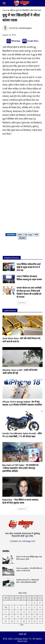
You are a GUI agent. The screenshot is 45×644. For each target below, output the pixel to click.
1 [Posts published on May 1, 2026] (29, 603)
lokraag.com (29, 541)
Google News (33, 41)
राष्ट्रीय (11, 10)
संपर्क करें (23, 634)
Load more (23, 303)
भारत (36, 235)
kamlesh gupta (25, 28)
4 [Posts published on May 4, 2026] (6, 607)
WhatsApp (16, 41)
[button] (4, 3)
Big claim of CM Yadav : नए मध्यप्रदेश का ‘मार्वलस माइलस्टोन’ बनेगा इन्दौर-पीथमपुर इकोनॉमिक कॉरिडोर (20, 468)
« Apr (22, 625)
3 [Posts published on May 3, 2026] (40, 603)
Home (5, 10)
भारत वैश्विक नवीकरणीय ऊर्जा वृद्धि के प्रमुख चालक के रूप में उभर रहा (29, 267)
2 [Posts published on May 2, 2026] (34, 603)
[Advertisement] (22, 162)
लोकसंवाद (22, 238)
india (20, 235)
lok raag (28, 235)
